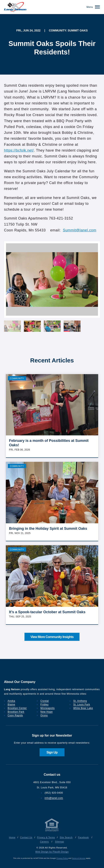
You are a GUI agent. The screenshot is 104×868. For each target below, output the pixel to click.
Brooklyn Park (16, 712)
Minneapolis (47, 708)
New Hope (46, 712)
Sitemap (60, 842)
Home (12, 837)
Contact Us (26, 837)
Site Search (66, 837)
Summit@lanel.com (80, 230)
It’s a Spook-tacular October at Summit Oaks (47, 612)
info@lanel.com (54, 798)
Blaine (11, 705)
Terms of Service (79, 858)
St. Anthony (80, 701)
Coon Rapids (15, 715)
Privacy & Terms (46, 837)
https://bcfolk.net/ (19, 150)
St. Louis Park (82, 705)
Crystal (45, 701)
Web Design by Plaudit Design (52, 852)
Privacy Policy (62, 858)
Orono (44, 715)
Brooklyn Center (17, 708)
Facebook (83, 837)
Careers (44, 842)
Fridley (44, 705)
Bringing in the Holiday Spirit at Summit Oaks (48, 529)
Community (17, 378)
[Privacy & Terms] (52, 831)
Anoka (11, 701)
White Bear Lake (83, 708)
